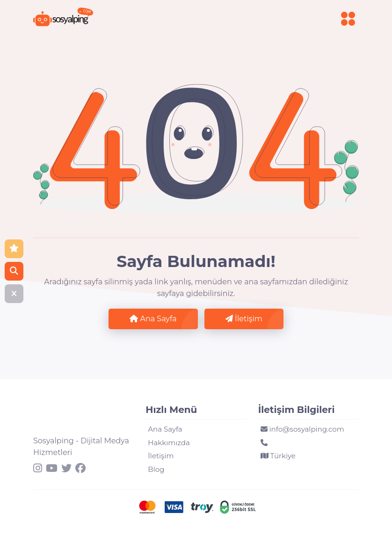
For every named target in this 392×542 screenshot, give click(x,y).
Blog (156, 469)
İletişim (244, 319)
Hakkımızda (169, 443)
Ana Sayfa (153, 319)
